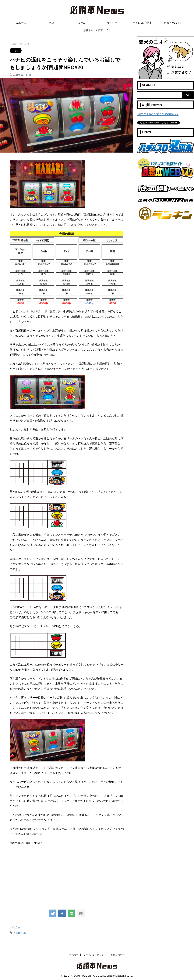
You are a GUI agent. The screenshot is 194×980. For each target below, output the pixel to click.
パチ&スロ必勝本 (142, 23)
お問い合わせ (118, 954)
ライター (112, 23)
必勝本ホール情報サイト (97, 30)
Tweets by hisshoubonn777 (154, 114)
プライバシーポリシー (95, 954)
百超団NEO (20, 932)
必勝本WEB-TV (173, 23)
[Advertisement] (67, 876)
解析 (51, 23)
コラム (82, 23)
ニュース (21, 23)
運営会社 (74, 954)
